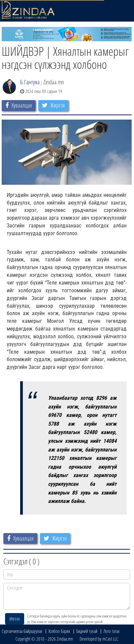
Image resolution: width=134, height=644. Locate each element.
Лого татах (111, 631)
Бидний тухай (87, 631)
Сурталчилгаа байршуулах (22, 631)
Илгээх (15, 619)
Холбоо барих (59, 631)
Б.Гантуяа (30, 82)
